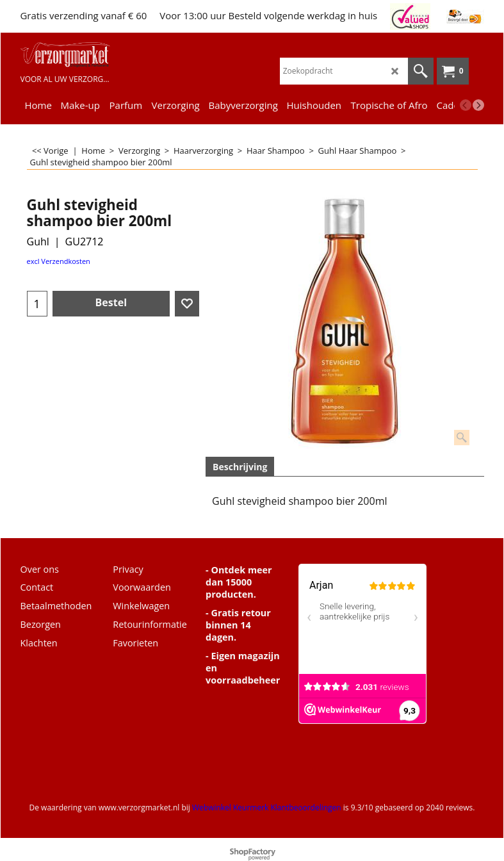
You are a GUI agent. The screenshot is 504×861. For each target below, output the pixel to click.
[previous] (466, 105)
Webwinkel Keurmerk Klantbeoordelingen (267, 808)
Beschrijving (240, 467)
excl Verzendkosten (59, 261)
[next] (478, 105)
